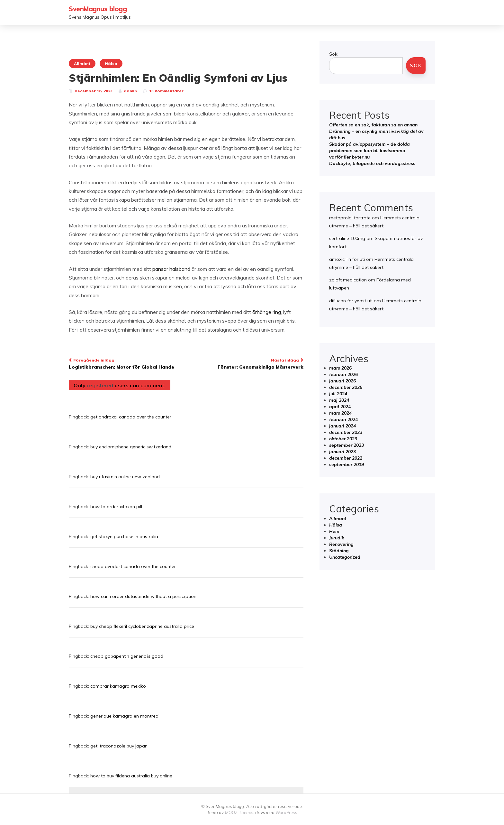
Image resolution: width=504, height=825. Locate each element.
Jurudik (337, 538)
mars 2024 (340, 413)
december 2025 (346, 387)
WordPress (286, 812)
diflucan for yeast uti (351, 301)
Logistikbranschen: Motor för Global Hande (125, 363)
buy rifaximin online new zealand (125, 477)
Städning (339, 551)
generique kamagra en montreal (125, 716)
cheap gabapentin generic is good (127, 656)
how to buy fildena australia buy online (131, 776)
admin (130, 91)
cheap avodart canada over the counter (133, 566)
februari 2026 (343, 374)
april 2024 (340, 407)
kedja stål (136, 182)
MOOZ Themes (240, 812)
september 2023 (346, 445)
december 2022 (346, 458)
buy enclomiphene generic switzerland (131, 447)
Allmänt (82, 64)
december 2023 (346, 432)
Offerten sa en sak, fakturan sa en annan (373, 125)
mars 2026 (340, 368)
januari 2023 (342, 452)
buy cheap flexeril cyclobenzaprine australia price (142, 626)
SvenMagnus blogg (98, 9)
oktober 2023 (343, 439)
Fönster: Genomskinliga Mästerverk (247, 363)
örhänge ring (267, 312)
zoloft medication (348, 280)
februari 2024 (343, 419)
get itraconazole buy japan (119, 746)
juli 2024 (338, 394)
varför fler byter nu (349, 157)
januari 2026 (342, 381)
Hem (334, 531)
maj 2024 (339, 400)
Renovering (341, 544)
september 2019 (346, 464)
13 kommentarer (166, 91)
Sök (333, 54)
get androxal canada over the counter (131, 417)
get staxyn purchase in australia (124, 536)
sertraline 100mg (347, 238)
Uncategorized (345, 557)
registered (101, 385)
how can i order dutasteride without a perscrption (143, 596)
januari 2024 (342, 426)
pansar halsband (171, 269)
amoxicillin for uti (347, 259)
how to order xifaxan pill (116, 507)
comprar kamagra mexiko (118, 686)
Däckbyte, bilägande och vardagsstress (372, 163)
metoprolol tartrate (350, 218)
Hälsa (111, 64)
